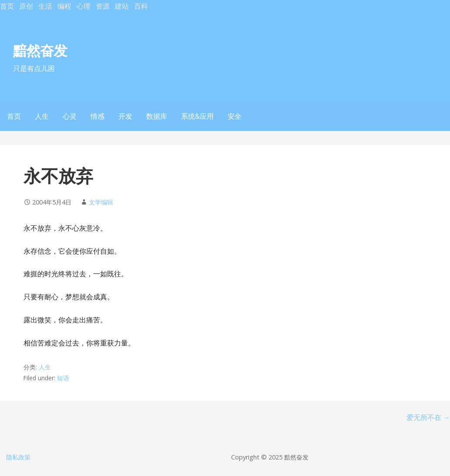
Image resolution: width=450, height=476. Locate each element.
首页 (7, 6)
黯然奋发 (40, 50)
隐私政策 (18, 457)
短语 (63, 378)
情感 (97, 116)
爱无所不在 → (428, 417)
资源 (103, 6)
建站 (122, 6)
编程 (64, 6)
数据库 (157, 116)
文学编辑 (101, 202)
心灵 (70, 116)
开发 (125, 116)
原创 (26, 6)
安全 (235, 116)
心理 (84, 6)
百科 (141, 6)
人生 (42, 116)
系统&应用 (197, 116)
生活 (45, 6)
